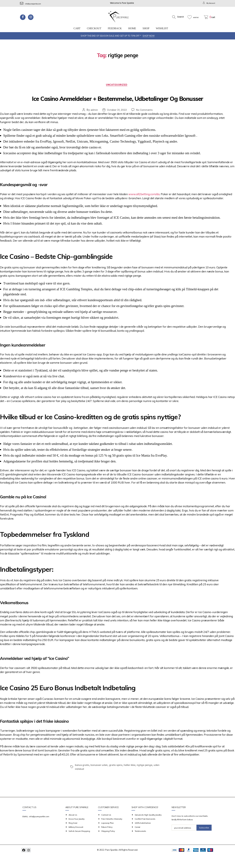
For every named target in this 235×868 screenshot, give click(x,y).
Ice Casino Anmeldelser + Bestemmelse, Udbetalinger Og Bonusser (117, 104)
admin (93, 123)
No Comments (145, 123)
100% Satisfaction (143, 836)
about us (73, 827)
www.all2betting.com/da (144, 207)
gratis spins (117, 778)
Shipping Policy (108, 844)
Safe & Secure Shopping (79, 844)
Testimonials (140, 844)
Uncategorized (117, 86)
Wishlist (162, 28)
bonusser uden (100, 778)
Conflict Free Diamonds (145, 832)
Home (132, 28)
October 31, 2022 (117, 123)
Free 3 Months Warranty (112, 832)
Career (137, 840)
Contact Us (106, 827)
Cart (77, 28)
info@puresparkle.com (33, 4)
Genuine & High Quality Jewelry (148, 827)
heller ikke (131, 778)
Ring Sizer (73, 836)
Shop (146, 28)
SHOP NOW (149, 36)
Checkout (94, 28)
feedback (115, 28)
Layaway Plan (108, 836)
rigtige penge (147, 778)
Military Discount (76, 840)
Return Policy (107, 840)
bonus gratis (82, 778)
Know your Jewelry (77, 832)
